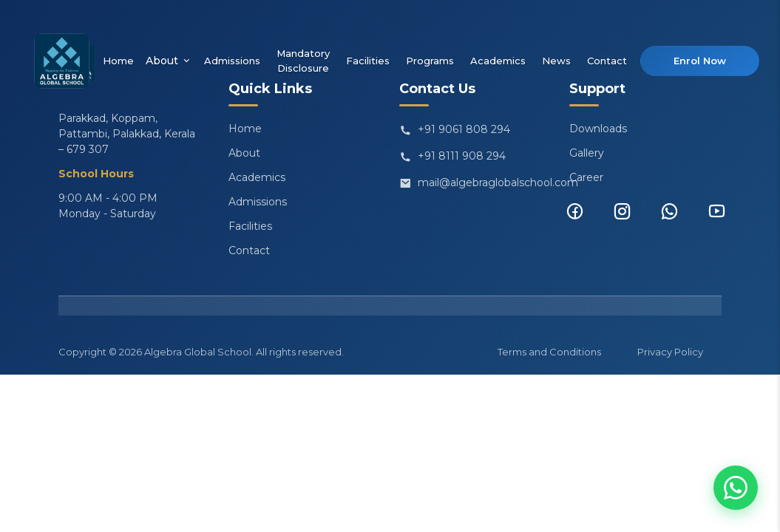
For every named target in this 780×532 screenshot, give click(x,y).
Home (118, 61)
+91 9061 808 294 (455, 130)
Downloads (598, 129)
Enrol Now (700, 61)
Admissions (232, 61)
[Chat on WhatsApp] (736, 488)
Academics (498, 61)
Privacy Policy (670, 352)
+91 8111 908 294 (452, 157)
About (169, 61)
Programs (430, 61)
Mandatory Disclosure (303, 61)
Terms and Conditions (549, 352)
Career (586, 177)
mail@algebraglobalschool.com (468, 183)
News (556, 61)
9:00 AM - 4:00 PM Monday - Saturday (108, 206)
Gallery (587, 153)
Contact (607, 61)
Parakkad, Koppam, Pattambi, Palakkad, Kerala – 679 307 (127, 134)
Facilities (368, 61)
